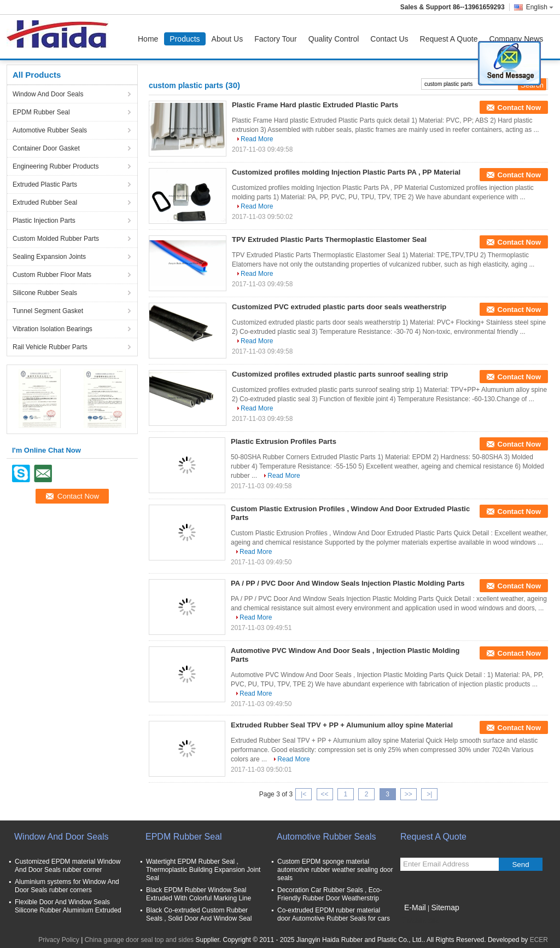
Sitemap (445, 907)
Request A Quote (449, 39)
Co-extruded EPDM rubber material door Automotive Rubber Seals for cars (334, 914)
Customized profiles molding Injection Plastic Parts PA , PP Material (346, 172)
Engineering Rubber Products (56, 166)
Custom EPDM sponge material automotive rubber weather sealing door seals (335, 870)
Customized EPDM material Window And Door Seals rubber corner (68, 866)
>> (409, 794)
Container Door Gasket (46, 148)
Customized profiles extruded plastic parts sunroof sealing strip (340, 374)
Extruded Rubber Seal (45, 203)
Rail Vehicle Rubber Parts (50, 347)
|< (304, 794)
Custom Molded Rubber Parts (56, 239)
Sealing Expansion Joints (49, 257)
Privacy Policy (59, 940)
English (540, 7)
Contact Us (389, 39)
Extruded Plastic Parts (45, 184)
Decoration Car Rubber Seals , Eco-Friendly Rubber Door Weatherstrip (329, 894)
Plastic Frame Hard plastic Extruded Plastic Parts (315, 105)
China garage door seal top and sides (139, 940)
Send (520, 865)
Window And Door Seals (48, 94)
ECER (539, 940)
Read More (257, 139)
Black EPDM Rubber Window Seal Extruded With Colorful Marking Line (199, 894)
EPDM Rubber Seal (41, 112)
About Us (227, 39)
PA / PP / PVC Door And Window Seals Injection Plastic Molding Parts (348, 583)
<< (324, 794)
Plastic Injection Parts (44, 221)
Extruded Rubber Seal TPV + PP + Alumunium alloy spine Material (342, 725)
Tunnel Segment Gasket (48, 311)
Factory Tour (276, 39)
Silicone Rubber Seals (45, 293)
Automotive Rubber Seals (50, 130)
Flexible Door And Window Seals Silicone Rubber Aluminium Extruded (68, 906)
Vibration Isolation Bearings (52, 329)
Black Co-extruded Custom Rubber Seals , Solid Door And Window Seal (199, 914)
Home (148, 39)
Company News (516, 39)
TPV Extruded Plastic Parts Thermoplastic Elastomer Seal (329, 239)
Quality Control (334, 39)
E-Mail (415, 907)
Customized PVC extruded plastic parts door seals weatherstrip (339, 307)
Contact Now (519, 108)
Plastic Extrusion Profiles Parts (284, 441)
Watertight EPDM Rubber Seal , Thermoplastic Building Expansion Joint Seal (203, 870)
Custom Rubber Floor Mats (52, 275)
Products (185, 39)
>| (429, 794)
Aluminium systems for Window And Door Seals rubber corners (67, 886)
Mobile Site (420, 921)
